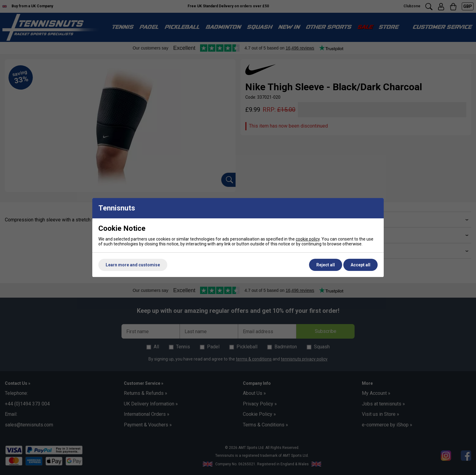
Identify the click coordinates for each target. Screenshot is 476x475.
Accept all (360, 265)
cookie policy (308, 239)
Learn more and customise (133, 265)
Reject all (326, 265)
